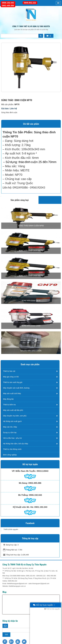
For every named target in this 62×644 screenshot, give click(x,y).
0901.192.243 (41, 507)
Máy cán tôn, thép (10, 427)
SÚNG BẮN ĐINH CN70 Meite (31, 251)
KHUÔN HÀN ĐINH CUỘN (31, 351)
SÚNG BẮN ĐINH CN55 (31, 326)
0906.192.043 (8, 3)
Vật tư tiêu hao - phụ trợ (12, 438)
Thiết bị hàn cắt (9, 371)
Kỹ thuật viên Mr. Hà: (23, 507)
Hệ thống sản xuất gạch (12, 421)
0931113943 (43, 471)
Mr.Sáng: (23, 483)
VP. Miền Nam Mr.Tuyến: (24, 471)
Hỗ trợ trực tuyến (44, 642)
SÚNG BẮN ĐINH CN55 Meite (31, 276)
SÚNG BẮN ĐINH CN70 (31, 301)
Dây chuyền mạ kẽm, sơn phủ (15, 416)
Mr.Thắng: (23, 495)
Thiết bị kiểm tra (9, 405)
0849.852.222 (30, 3)
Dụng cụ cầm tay (10, 432)
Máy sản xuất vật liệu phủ (13, 410)
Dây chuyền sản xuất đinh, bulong (16, 388)
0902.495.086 (8, 6)
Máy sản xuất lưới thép (12, 393)
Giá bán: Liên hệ (9, 109)
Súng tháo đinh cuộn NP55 (31, 226)
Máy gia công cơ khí (11, 377)
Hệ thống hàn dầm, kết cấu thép (16, 444)
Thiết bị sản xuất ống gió (13, 382)
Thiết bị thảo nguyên (11, 529)
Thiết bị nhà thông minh (12, 449)
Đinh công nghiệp (10, 455)
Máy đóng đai (8, 399)
